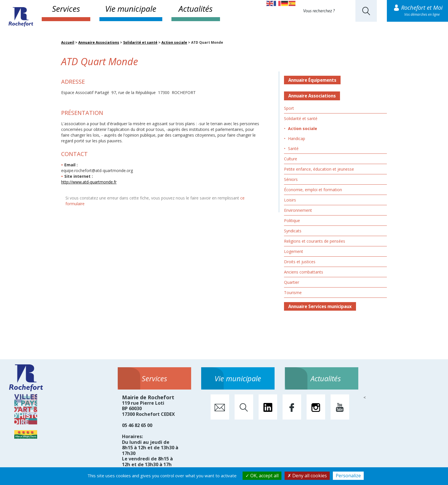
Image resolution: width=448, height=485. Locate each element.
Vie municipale (131, 9)
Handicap (297, 138)
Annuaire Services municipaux (320, 306)
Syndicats (293, 231)
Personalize (348, 476)
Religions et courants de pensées (315, 241)
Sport (289, 108)
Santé (293, 148)
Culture (291, 159)
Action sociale (174, 42)
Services (66, 9)
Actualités (196, 9)
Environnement (298, 210)
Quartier (292, 282)
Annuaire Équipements (312, 80)
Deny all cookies (307, 476)
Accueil (68, 42)
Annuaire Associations (99, 42)
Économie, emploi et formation (313, 190)
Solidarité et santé (140, 42)
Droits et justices (300, 262)
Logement (294, 251)
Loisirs (290, 200)
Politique (292, 220)
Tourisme (293, 293)
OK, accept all (262, 476)
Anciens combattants (304, 272)
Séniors (291, 179)
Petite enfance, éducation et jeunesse (319, 169)
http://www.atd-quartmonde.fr (89, 182)
